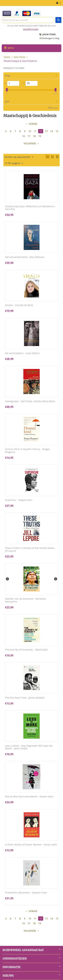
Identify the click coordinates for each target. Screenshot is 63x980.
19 (40, 136)
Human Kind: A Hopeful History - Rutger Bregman (27, 451)
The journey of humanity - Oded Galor (26, 650)
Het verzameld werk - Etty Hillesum (25, 257)
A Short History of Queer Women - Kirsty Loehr (31, 845)
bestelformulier (31, 29)
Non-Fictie (19, 57)
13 (46, 131)
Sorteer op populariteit (19, 157)
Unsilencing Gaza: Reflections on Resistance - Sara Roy (30, 208)
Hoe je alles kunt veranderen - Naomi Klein (29, 797)
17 (29, 136)
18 (34, 136)
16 (24, 136)
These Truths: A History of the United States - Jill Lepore (30, 550)
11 (35, 131)
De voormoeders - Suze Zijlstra (22, 353)
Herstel (54, 108)
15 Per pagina (14, 163)
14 (52, 131)
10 (30, 131)
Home (7, 57)
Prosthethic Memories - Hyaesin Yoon (26, 893)
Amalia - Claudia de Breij (19, 305)
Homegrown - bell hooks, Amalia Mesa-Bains (30, 401)
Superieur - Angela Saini (19, 500)
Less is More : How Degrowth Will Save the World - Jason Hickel (29, 747)
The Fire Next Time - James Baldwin (25, 698)
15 (57, 131)
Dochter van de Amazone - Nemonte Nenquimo (25, 600)
